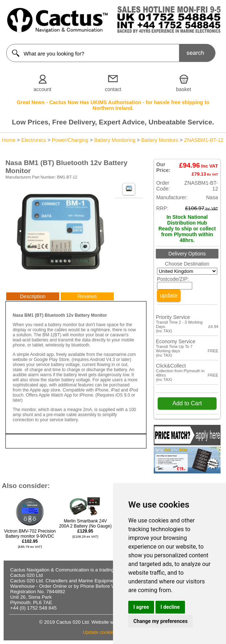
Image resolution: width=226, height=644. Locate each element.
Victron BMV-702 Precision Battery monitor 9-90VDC (30, 539)
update (169, 296)
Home (9, 140)
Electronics (33, 140)
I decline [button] (170, 607)
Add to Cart (187, 403)
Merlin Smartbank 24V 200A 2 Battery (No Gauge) (85, 528)
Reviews (87, 296)
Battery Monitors (160, 140)
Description (33, 296)
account (42, 89)
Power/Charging (70, 140)
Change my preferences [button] (160, 621)
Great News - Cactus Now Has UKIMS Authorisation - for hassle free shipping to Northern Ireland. (113, 105)
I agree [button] (141, 607)
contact (113, 89)
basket (184, 89)
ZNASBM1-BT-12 (204, 140)
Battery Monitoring (115, 140)
